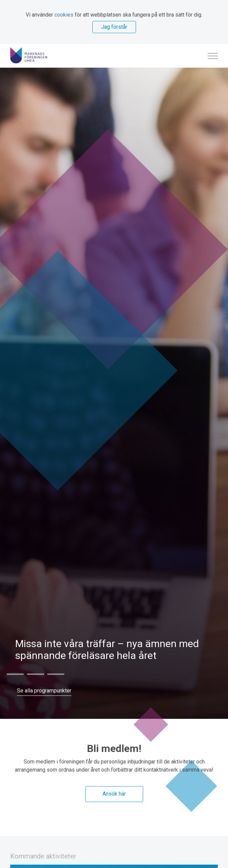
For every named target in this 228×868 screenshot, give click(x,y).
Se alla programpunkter (44, 691)
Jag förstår (114, 27)
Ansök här (114, 794)
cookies (64, 15)
